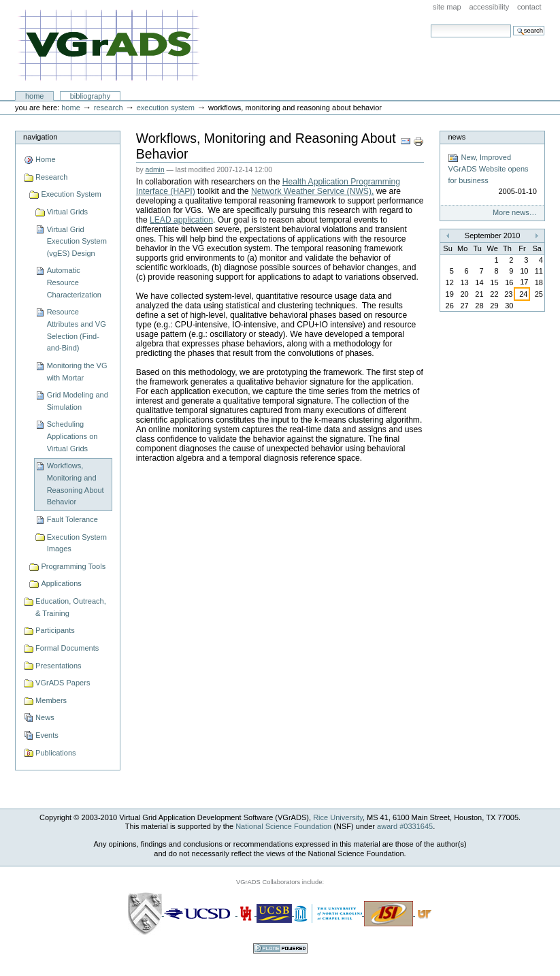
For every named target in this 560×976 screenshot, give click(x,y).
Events (47, 735)
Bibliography (90, 96)
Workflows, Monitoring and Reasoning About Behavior (76, 484)
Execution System (166, 108)
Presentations (58, 666)
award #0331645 (405, 826)
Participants (55, 630)
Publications (55, 753)
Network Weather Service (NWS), (312, 191)
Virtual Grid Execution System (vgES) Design (77, 241)
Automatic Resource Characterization (74, 282)
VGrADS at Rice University (109, 46)
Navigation (40, 137)
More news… (515, 212)
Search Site (430, 24)
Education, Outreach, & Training (71, 607)
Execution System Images (77, 543)
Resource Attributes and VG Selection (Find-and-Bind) (77, 330)
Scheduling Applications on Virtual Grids (72, 436)
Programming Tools (73, 566)
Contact (529, 7)
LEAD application (181, 220)
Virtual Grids (68, 212)
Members (51, 700)
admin (155, 170)
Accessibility (489, 7)
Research (109, 108)
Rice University (338, 817)
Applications (61, 583)
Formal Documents (67, 648)
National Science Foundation (283, 826)
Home (35, 96)
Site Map (447, 7)
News (45, 717)
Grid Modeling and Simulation (78, 401)
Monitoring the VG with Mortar (77, 372)
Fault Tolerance (72, 519)
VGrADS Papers (63, 683)
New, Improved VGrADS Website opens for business (492, 175)
